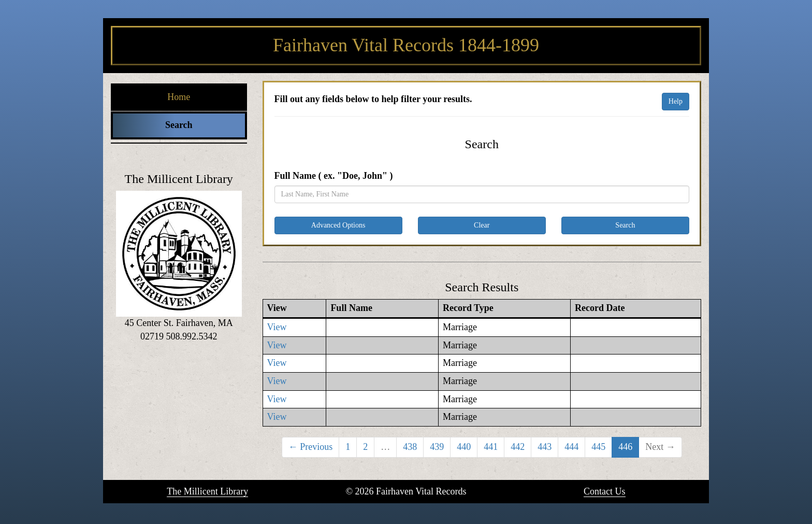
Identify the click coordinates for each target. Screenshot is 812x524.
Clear (482, 225)
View (277, 327)
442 (518, 447)
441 (491, 447)
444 (571, 447)
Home (179, 97)
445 (598, 447)
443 (545, 447)
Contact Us (605, 491)
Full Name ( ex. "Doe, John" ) (334, 176)
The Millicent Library (207, 491)
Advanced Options (338, 225)
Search (179, 125)
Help (676, 101)
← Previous (311, 447)
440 (464, 447)
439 (437, 447)
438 (410, 447)
